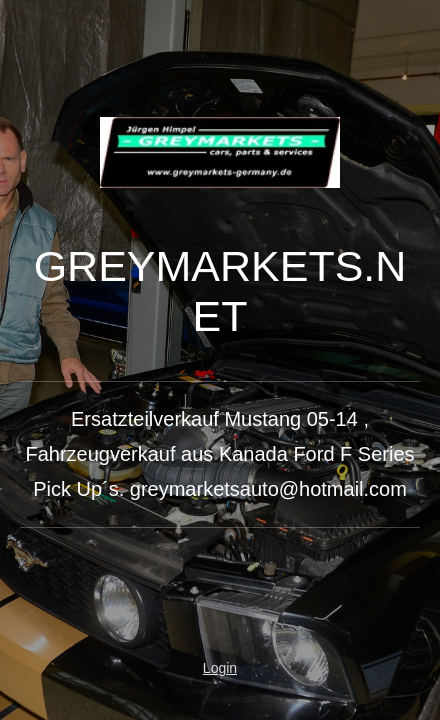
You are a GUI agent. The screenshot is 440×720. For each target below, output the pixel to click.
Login (220, 668)
